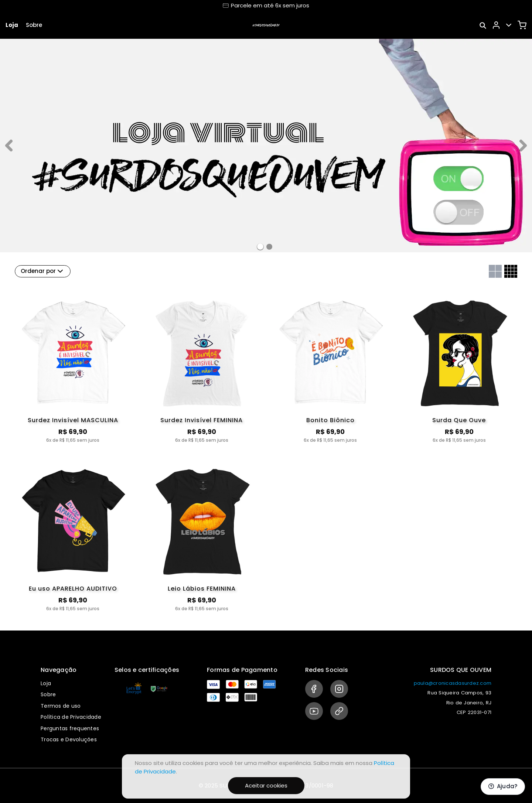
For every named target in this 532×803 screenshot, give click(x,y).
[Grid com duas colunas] (495, 271)
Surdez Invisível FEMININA (202, 420)
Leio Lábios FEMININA (202, 589)
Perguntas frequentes (70, 728)
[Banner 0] (260, 247)
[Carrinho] (522, 25)
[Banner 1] (269, 247)
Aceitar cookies (266, 785)
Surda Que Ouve (459, 420)
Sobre (34, 25)
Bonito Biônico (330, 420)
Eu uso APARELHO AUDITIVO (73, 589)
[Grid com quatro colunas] (511, 271)
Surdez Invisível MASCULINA (73, 420)
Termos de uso (61, 706)
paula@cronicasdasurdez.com (453, 683)
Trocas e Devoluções (69, 739)
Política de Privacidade (71, 717)
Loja (12, 25)
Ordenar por (43, 271)
